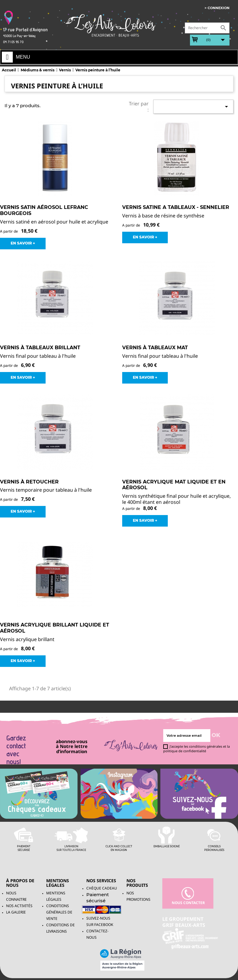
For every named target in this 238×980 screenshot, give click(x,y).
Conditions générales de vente (59, 912)
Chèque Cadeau (102, 888)
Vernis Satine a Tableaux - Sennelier (176, 207)
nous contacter (188, 896)
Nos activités (19, 906)
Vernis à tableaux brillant (40, 348)
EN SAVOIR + (23, 243)
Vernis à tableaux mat (155, 348)
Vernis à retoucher (29, 482)
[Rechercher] (207, 28)
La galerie (16, 912)
